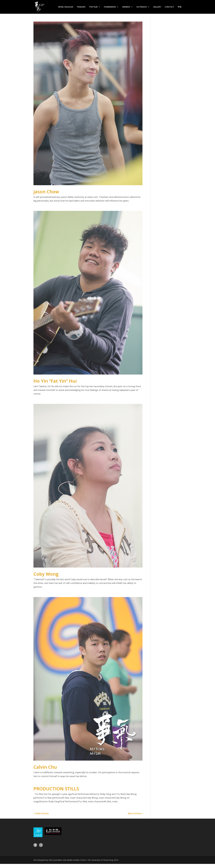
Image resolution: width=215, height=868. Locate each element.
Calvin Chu (45, 767)
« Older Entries (41, 813)
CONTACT (169, 7)
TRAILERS (81, 7)
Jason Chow (46, 192)
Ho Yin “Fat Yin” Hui (55, 381)
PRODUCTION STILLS (56, 789)
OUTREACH (142, 7)
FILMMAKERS (110, 7)
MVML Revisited (66, 7)
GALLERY (157, 7)
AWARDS (126, 7)
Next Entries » (135, 813)
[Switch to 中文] (180, 10)
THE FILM (93, 7)
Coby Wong (46, 574)
